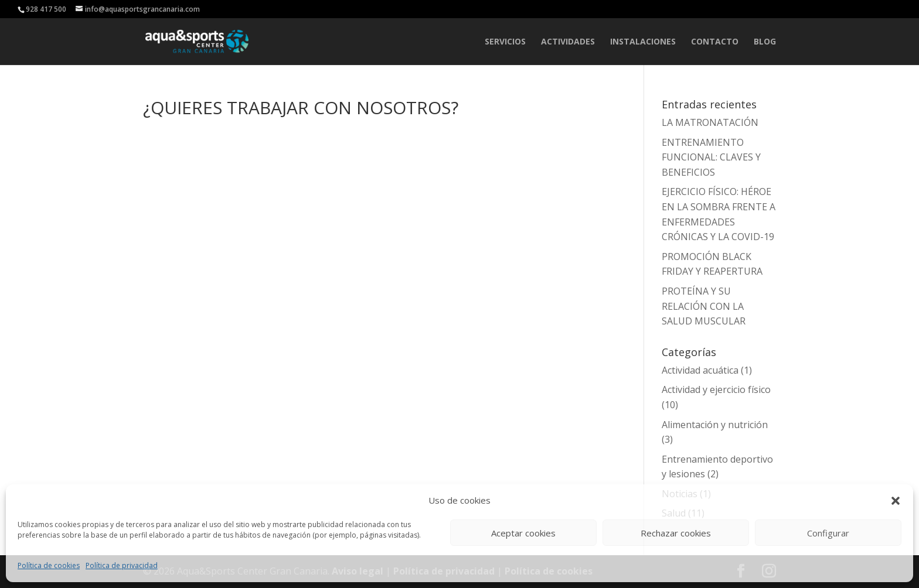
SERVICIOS (505, 42)
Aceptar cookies (523, 533)
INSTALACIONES (643, 42)
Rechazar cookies (676, 533)
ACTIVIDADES (568, 42)
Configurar (828, 533)
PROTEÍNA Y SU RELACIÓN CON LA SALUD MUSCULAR (704, 306)
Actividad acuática (700, 370)
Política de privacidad (122, 565)
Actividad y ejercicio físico (716, 389)
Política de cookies (49, 565)
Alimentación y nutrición (715, 425)
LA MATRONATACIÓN (710, 122)
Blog (765, 42)
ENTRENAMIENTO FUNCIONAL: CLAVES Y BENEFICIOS (711, 157)
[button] (896, 501)
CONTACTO (715, 42)
